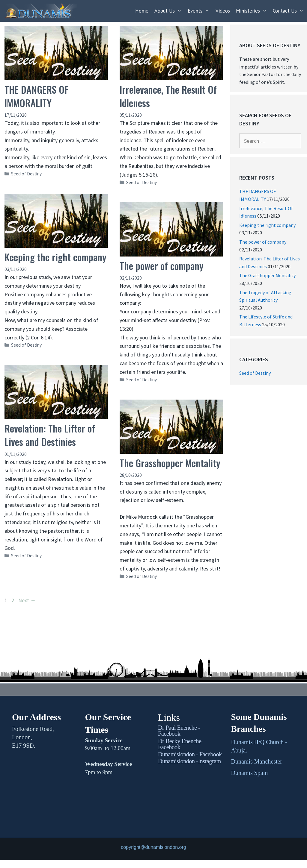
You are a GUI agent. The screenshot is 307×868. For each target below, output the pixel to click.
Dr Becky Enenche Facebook (180, 744)
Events (200, 11)
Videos (223, 11)
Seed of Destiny (26, 174)
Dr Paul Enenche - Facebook (179, 731)
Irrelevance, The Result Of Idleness (168, 96)
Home (142, 11)
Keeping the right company (55, 257)
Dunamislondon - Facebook (190, 754)
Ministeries (253, 11)
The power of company (162, 266)
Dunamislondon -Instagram (189, 761)
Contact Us (290, 11)
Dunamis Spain (250, 773)
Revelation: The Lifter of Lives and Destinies (50, 435)
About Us (170, 11)
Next (27, 600)
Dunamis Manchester (257, 761)
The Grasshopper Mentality (170, 463)
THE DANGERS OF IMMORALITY (36, 96)
